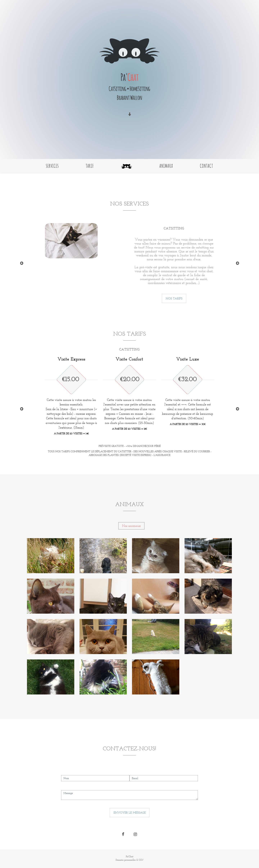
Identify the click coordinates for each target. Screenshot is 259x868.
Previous (22, 263)
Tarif (90, 165)
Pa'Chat (130, 856)
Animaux (166, 165)
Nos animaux (131, 526)
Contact (207, 165)
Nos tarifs (174, 298)
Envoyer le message (130, 813)
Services (52, 165)
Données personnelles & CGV (130, 860)
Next (237, 263)
